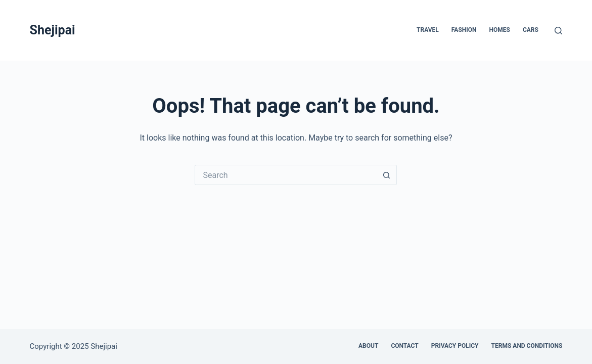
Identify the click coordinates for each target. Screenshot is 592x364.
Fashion (464, 30)
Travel (428, 30)
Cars (531, 30)
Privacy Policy (455, 346)
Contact (404, 346)
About (368, 346)
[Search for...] (286, 175)
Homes (500, 30)
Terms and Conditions (527, 346)
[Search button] (387, 175)
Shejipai (53, 30)
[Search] (558, 31)
